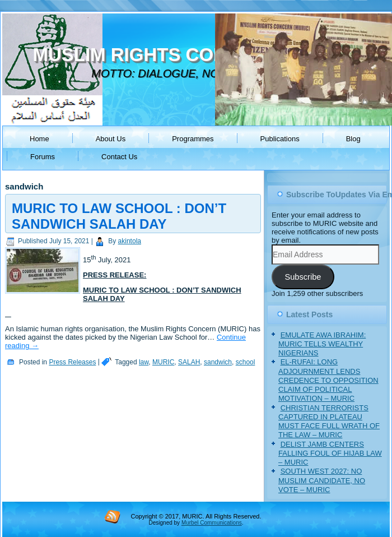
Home (39, 139)
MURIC (163, 362)
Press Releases (72, 362)
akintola (130, 241)
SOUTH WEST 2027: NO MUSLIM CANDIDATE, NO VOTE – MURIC (322, 480)
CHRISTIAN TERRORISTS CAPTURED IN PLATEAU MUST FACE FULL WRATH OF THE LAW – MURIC (329, 422)
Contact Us (119, 157)
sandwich (218, 362)
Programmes (193, 139)
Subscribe (303, 277)
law (144, 362)
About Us (111, 139)
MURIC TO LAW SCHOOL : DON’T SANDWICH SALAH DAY (119, 216)
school (246, 362)
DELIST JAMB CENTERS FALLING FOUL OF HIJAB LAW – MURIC (330, 453)
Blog (353, 139)
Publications (280, 139)
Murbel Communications (212, 523)
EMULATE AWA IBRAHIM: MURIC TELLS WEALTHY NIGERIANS (322, 344)
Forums (43, 157)
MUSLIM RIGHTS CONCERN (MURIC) (195, 55)
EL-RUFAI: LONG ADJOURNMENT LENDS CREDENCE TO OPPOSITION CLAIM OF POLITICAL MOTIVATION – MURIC (328, 380)
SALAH (189, 362)
